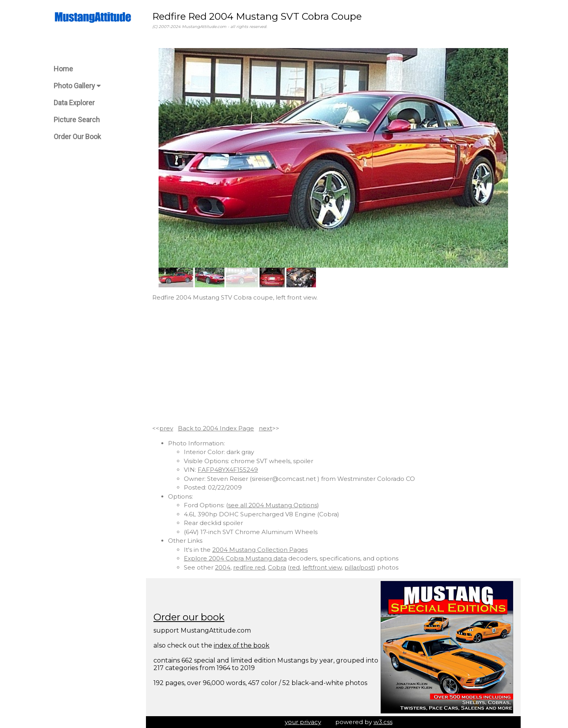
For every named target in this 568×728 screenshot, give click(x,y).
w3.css (383, 722)
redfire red (249, 567)
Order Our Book (77, 137)
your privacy (303, 722)
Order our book (189, 617)
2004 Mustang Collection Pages (260, 550)
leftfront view (322, 567)
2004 (223, 567)
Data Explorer (74, 103)
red (295, 567)
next (265, 428)
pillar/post (359, 567)
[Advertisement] (333, 363)
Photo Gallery (77, 86)
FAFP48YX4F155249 (228, 470)
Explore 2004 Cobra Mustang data (235, 558)
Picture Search (77, 120)
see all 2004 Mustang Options (273, 505)
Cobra (277, 567)
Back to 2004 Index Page (216, 428)
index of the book (242, 645)
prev (166, 428)
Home (63, 69)
